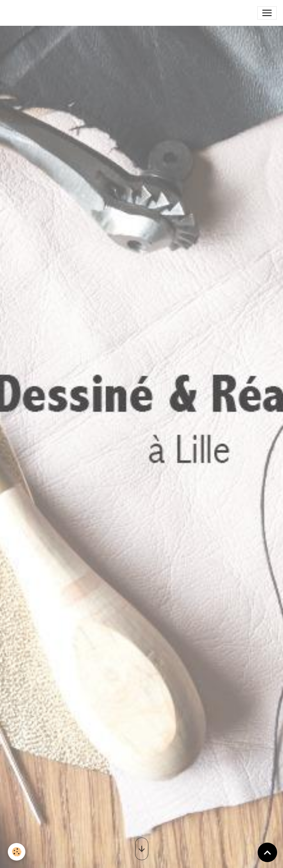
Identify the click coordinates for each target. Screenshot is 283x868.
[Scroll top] (267, 852)
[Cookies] (17, 852)
